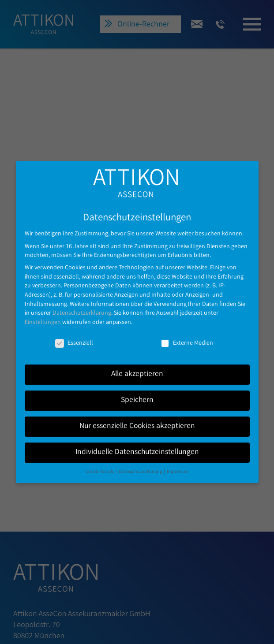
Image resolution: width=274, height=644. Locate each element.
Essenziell (74, 335)
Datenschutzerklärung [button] (141, 464)
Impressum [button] (178, 464)
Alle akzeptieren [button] (137, 367)
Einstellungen (43, 315)
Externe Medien (187, 335)
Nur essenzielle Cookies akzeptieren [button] (137, 419)
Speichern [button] (137, 393)
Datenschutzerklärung (82, 305)
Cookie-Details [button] (100, 464)
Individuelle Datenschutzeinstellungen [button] (137, 445)
